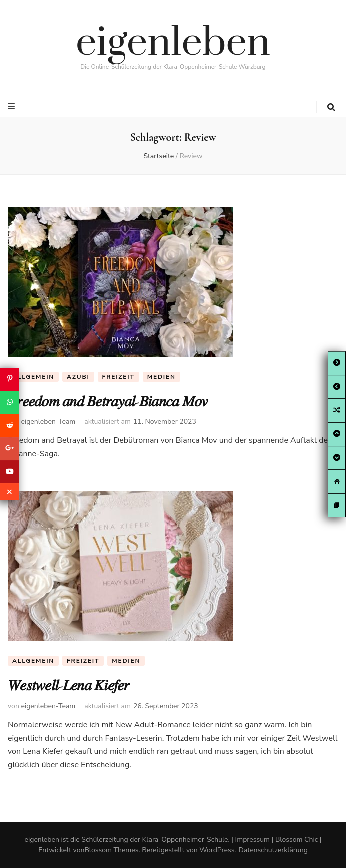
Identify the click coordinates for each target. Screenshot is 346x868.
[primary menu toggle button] (12, 107)
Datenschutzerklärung (273, 850)
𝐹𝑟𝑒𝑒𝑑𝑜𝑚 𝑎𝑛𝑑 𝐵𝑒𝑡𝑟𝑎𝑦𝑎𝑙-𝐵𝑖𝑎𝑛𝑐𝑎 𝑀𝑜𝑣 (108, 401)
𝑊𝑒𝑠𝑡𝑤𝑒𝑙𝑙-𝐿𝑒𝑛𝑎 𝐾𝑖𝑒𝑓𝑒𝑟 (68, 686)
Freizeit (118, 377)
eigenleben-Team (48, 421)
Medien (161, 377)
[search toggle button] (331, 108)
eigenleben (173, 43)
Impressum (253, 840)
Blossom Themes (111, 850)
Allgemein (33, 377)
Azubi (78, 377)
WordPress (217, 850)
